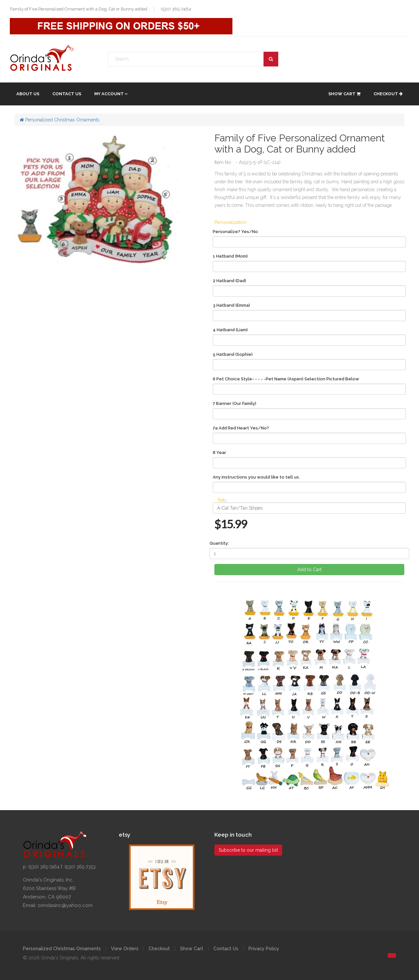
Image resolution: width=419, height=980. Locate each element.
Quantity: (219, 543)
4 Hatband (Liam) (230, 330)
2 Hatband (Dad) (229, 281)
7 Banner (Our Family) (235, 403)
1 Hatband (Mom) (230, 256)
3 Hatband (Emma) (231, 305)
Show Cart (344, 94)
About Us (28, 94)
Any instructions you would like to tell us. (256, 477)
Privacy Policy (264, 949)
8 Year (219, 453)
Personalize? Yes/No (235, 232)
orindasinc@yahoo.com (65, 905)
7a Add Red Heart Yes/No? (241, 428)
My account (109, 94)
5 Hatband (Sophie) (233, 354)
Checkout (388, 94)
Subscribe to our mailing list (248, 850)
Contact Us (67, 94)
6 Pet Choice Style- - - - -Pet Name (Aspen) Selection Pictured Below (286, 379)
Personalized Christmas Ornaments (60, 120)
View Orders (125, 949)
